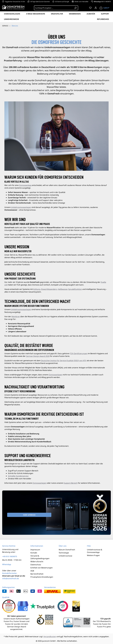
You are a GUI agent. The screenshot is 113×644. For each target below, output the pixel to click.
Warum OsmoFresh (67, 550)
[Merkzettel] (90, 8)
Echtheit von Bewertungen (42, 568)
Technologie (64, 553)
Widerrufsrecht (37, 562)
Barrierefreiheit (37, 574)
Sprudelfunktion (75, 289)
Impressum (35, 550)
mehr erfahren (29, 515)
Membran (16, 316)
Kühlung (37, 289)
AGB (32, 571)
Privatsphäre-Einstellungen (42, 577)
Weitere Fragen (93, 555)
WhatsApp (7, 564)
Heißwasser (63, 289)
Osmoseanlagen (56, 375)
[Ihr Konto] (96, 8)
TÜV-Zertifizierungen (79, 353)
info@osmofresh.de (11, 578)
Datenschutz (36, 565)
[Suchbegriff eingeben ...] (53, 8)
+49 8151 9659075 (10, 556)
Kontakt (34, 553)
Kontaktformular (9, 573)
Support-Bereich (71, 483)
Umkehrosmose (65, 556)
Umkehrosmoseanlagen (21, 207)
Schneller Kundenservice (18, 476)
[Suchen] (75, 8)
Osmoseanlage (25, 185)
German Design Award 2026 (38, 356)
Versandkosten (50, 637)
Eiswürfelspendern (49, 289)
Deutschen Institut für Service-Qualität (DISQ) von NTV (64, 361)
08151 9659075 (102, 2)
